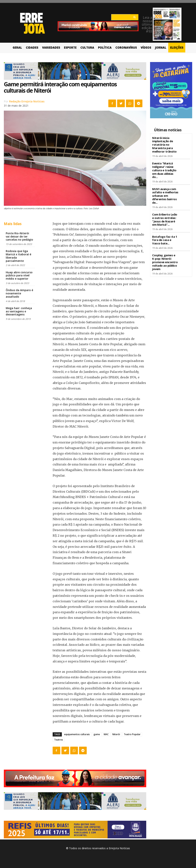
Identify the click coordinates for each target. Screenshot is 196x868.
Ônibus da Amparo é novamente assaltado (19, 293)
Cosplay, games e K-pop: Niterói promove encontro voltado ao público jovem (165, 257)
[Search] (134, 17)
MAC (106, 734)
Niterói (116, 734)
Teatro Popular (132, 734)
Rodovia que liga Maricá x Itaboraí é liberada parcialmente (18, 256)
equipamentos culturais (77, 734)
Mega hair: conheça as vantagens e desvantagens (19, 311)
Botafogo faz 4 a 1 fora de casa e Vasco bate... (164, 236)
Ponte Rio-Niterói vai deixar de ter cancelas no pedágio (19, 236)
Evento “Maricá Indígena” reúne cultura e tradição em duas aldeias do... (164, 169)
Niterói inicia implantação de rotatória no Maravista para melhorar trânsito (164, 144)
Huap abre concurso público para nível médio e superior (19, 276)
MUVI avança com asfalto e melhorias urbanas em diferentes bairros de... (165, 193)
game (97, 734)
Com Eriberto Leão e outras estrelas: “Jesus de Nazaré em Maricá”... (165, 216)
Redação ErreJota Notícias (27, 101)
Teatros (59, 740)
